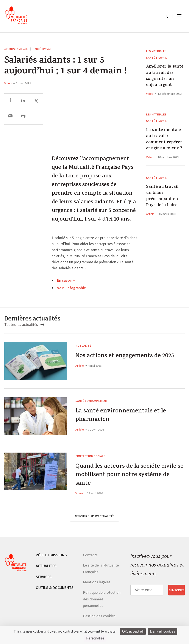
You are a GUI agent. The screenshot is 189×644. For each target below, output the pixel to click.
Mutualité (83, 346)
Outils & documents (55, 590)
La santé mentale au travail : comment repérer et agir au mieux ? (164, 140)
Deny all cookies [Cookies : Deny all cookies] (163, 631)
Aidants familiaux (16, 49)
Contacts (90, 557)
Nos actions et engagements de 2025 (128, 357)
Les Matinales (156, 51)
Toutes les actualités (24, 324)
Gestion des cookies (99, 618)
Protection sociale (90, 456)
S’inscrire (177, 592)
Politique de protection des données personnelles (102, 601)
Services (44, 579)
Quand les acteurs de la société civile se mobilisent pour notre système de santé (129, 476)
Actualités (46, 568)
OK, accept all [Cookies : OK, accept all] (133, 631)
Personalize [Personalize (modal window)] (95, 638)
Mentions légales (97, 584)
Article (150, 214)
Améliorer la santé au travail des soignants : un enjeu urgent (165, 76)
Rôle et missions (51, 557)
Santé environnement (92, 401)
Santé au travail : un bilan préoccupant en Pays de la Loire (163, 196)
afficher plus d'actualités (94, 518)
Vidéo (8, 83)
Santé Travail (42, 49)
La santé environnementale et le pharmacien (123, 416)
